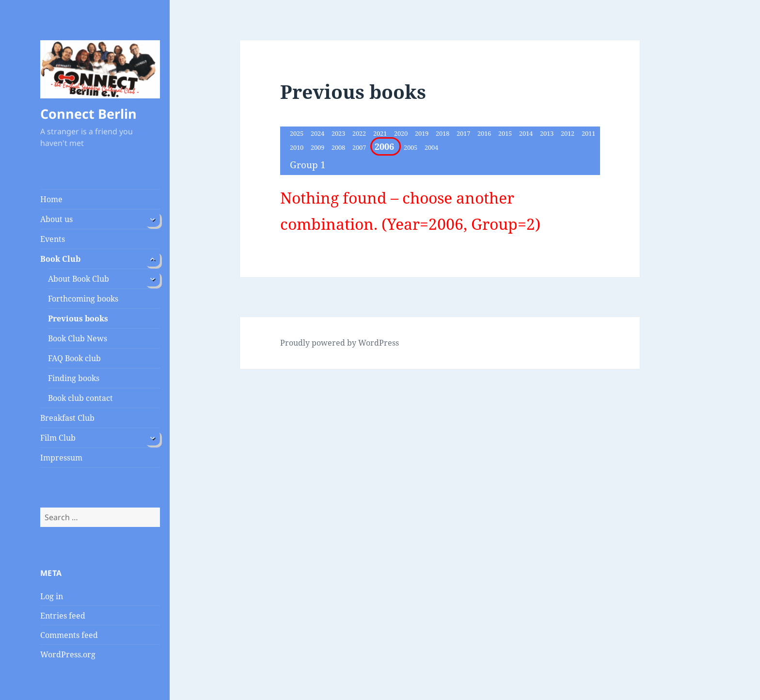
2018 (443, 133)
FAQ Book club (74, 358)
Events (53, 239)
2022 (360, 133)
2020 (402, 133)
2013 (547, 133)
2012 (568, 133)
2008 (339, 147)
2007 (360, 147)
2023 (339, 133)
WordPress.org (68, 654)
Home (51, 199)
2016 (485, 133)
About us (56, 219)
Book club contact (80, 398)
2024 (318, 133)
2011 (588, 133)
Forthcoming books (83, 299)
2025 (297, 133)
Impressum (61, 458)
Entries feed (63, 616)
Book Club (60, 259)
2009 (318, 147)
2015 (506, 133)
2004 (431, 147)
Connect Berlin (88, 114)
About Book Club (79, 279)
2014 (527, 133)
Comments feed (69, 635)
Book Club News (78, 338)
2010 (297, 147)
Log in (52, 596)
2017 (464, 133)
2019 (422, 133)
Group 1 (308, 165)
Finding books (74, 378)
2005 (411, 147)
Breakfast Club (67, 418)
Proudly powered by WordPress (340, 343)
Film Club (58, 438)
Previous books (78, 318)
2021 (381, 133)
